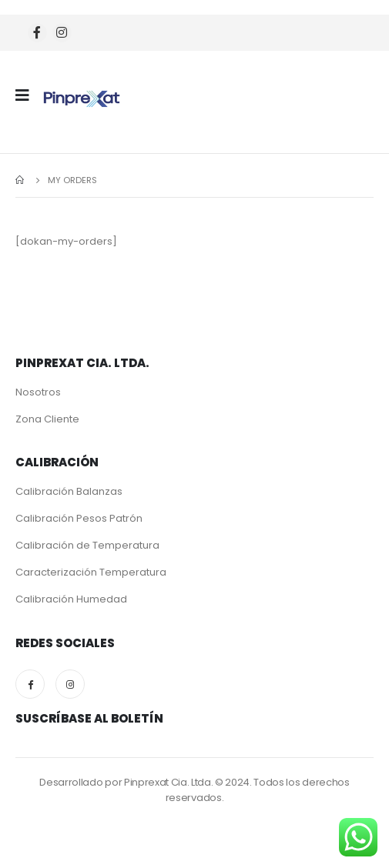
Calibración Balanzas (69, 491)
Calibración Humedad (71, 599)
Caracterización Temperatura (91, 572)
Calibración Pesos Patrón (79, 518)
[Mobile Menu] (27, 95)
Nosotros (38, 392)
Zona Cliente (47, 419)
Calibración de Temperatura (87, 545)
